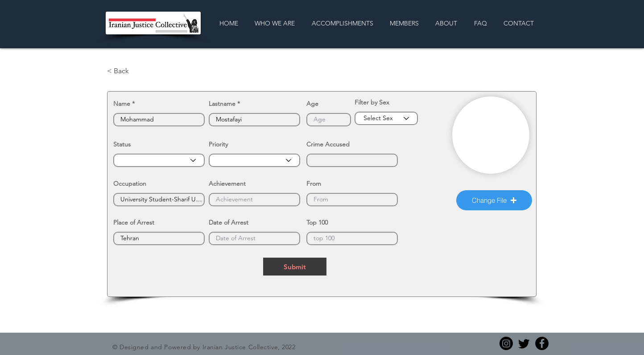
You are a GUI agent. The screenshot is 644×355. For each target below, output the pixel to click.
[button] (494, 200)
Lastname (222, 104)
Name (122, 104)
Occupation (130, 184)
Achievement (227, 184)
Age (312, 104)
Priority (218, 144)
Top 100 (317, 222)
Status (122, 144)
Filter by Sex (372, 102)
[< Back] (136, 71)
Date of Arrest (229, 222)
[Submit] (295, 267)
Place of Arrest (134, 222)
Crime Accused (328, 144)
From (314, 184)
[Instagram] (506, 343)
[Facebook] (542, 343)
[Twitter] (524, 343)
